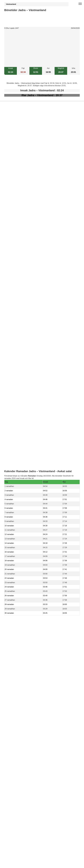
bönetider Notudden (16, 485)
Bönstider (17, 518)
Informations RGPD (12, 522)
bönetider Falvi (14, 490)
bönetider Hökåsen (16, 470)
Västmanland (11, 4)
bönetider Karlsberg (16, 483)
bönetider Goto (14, 488)
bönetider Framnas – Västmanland (22, 493)
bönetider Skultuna (16, 473)
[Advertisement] (42, 48)
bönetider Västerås (16, 475)
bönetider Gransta (16, 480)
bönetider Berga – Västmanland (21, 478)
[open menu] (80, 4)
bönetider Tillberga (16, 468)
